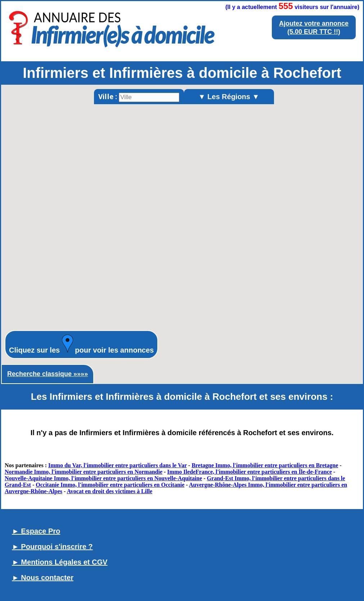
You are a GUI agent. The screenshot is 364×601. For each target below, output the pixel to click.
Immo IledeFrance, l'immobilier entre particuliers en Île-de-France (250, 472)
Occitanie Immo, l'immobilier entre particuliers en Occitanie (110, 485)
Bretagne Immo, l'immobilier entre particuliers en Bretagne (265, 465)
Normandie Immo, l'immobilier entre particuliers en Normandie (84, 472)
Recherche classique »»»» (48, 374)
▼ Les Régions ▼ (229, 97)
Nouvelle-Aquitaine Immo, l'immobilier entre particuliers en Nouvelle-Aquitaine (103, 478)
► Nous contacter (43, 578)
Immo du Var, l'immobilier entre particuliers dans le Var (118, 465)
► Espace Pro (36, 531)
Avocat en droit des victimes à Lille (109, 491)
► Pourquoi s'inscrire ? (52, 547)
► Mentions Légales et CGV (60, 562)
